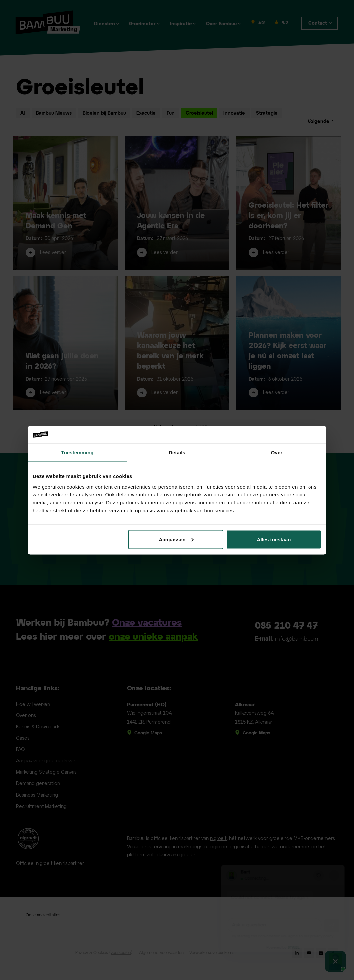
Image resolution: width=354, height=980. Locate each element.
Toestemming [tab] (77, 452)
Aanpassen (176, 539)
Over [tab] (277, 452)
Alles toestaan (274, 539)
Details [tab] (177, 452)
